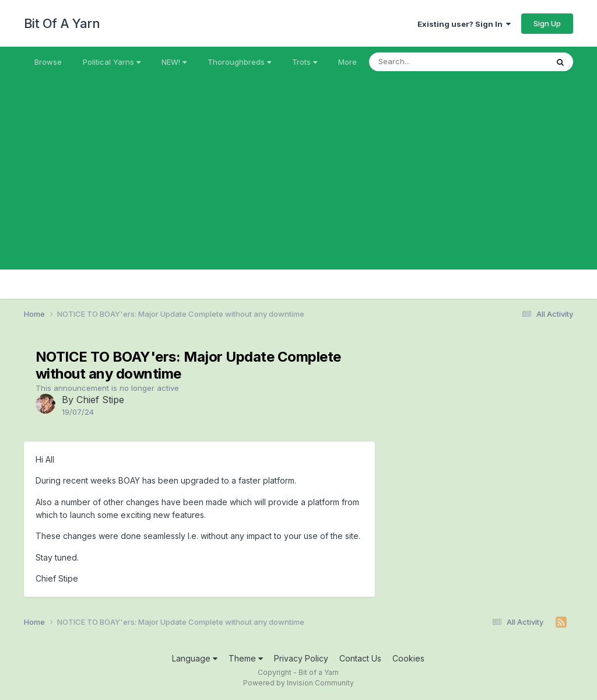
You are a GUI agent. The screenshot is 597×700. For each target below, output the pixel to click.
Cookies (408, 658)
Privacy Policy (301, 658)
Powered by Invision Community (298, 683)
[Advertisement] (298, 188)
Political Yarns (112, 62)
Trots (305, 62)
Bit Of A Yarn (62, 23)
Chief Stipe (100, 400)
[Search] (426, 62)
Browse (48, 62)
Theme (246, 658)
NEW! (174, 62)
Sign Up (547, 23)
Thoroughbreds (239, 62)
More (347, 62)
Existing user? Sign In (464, 24)
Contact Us (360, 658)
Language (195, 658)
